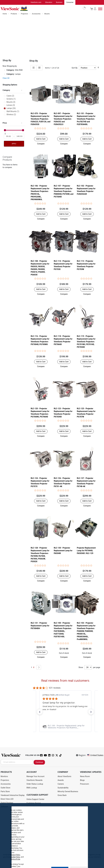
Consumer (70, 2)
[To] (19, 136)
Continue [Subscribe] (39, 762)
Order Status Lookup (35, 784)
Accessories (36, 14)
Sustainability (63, 788)
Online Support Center (35, 799)
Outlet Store (5, 788)
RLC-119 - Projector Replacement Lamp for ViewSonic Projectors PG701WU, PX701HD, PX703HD (86, 342)
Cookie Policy (15, 857)
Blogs (82, 780)
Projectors (25, 14)
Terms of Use (15, 859)
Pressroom (84, 784)
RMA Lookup (32, 788)
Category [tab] (6, 90)
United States (95, 755)
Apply (14, 144)
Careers (61, 784)
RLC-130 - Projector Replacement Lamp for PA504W (63, 551)
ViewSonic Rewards (34, 780)
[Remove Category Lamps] (5, 74)
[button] (41, 144)
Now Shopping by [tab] (10, 66)
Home (5, 14)
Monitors (4, 777)
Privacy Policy (15, 855)
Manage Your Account (36, 777)
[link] (65, 727)
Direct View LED (7, 799)
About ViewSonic (64, 777)
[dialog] (52, 836)
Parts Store (5, 792)
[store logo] (42, 9)
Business (59, 2)
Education (49, 2)
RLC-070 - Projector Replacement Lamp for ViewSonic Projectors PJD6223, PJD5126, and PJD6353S (41, 119)
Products (14, 14)
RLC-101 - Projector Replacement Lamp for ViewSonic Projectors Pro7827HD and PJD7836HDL (86, 119)
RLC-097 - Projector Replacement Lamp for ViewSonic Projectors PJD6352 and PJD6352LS (63, 119)
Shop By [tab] (34, 61)
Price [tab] (5, 123)
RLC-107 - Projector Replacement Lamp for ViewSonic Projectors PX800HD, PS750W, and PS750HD (64, 191)
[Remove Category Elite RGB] (5, 70)
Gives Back (62, 795)
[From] (8, 136)
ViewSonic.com (36, 2)
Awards (61, 780)
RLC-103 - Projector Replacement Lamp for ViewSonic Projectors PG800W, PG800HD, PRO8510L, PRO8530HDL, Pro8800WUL (86, 631)
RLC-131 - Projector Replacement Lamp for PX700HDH (40, 626)
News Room (85, 777)
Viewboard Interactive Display (13, 795)
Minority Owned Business (68, 792)
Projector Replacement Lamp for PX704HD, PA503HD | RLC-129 (86, 551)
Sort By (75, 68)
